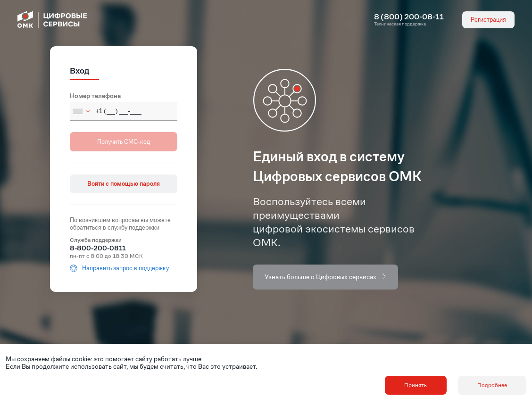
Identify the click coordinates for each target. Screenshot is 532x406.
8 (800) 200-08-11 (409, 17)
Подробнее (492, 385)
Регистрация (488, 20)
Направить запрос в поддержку (119, 268)
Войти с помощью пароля (124, 184)
